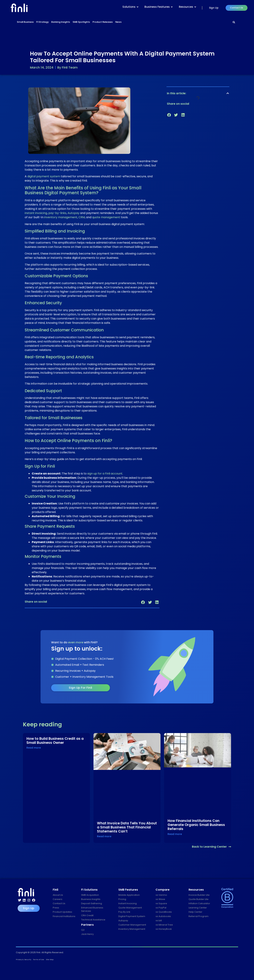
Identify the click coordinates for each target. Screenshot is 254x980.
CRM (82, 217)
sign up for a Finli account (105, 474)
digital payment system (44, 176)
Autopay (73, 213)
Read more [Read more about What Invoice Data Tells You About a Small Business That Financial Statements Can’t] (104, 836)
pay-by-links (57, 213)
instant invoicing (36, 213)
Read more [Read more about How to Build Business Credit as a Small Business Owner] (34, 748)
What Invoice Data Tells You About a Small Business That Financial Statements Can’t (127, 827)
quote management (106, 217)
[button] (143, 603)
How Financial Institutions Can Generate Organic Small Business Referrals (196, 825)
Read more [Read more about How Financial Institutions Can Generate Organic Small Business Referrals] (175, 834)
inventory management (61, 217)
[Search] (234, 22)
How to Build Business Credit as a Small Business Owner (55, 741)
